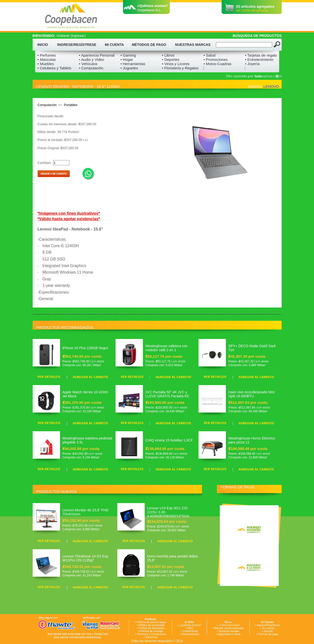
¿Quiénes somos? (190, 625)
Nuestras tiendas (229, 631)
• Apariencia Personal (97, 55)
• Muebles (46, 64)
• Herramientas (133, 64)
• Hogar (127, 59)
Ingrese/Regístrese (268, 625)
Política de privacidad (152, 625)
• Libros (168, 55)
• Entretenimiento (259, 59)
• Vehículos (88, 64)
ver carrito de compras (252, 10)
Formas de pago (268, 634)
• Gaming (128, 55)
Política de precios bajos (151, 622)
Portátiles (71, 105)
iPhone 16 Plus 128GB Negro (85, 348)
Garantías (151, 637)
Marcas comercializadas (229, 628)
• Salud (209, 55)
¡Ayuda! (268, 631)
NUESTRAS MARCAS (193, 45)
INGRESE (65, 45)
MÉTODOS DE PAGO (149, 45)
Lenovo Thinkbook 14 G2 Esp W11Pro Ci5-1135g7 (85, 558)
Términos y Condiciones (151, 634)
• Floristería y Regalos (180, 68)
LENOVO (271, 86)
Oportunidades (190, 634)
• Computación (91, 68)
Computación (47, 105)
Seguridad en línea (229, 634)
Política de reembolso (151, 628)
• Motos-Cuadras (217, 64)
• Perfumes (47, 55)
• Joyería (252, 64)
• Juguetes (129, 68)
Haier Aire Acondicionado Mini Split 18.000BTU (251, 394)
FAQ (190, 628)
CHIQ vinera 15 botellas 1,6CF (169, 440)
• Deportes (171, 59)
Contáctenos (190, 631)
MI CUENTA (114, 45)
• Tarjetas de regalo (261, 55)
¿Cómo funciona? (229, 625)
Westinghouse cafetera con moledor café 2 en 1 (166, 348)
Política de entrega (151, 631)
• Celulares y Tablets (55, 68)
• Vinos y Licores (176, 64)
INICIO (43, 45)
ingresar (78, 36)
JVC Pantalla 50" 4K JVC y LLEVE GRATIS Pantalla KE (167, 394)
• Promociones (216, 59)
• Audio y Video (92, 59)
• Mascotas (47, 59)
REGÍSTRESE (85, 45)
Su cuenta (268, 628)
